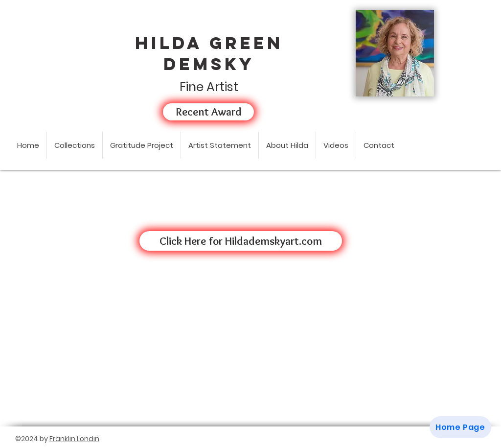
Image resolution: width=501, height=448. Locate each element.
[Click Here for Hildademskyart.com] (241, 241)
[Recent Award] (208, 112)
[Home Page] (460, 427)
